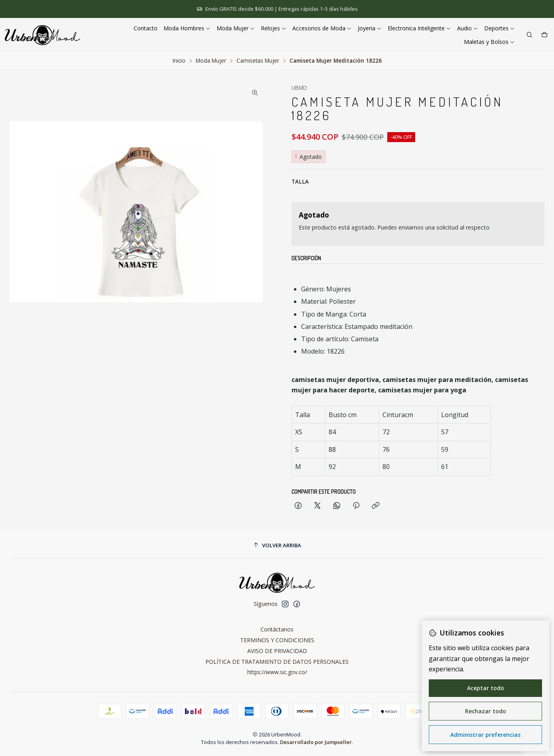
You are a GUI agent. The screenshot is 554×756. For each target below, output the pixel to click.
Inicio (179, 61)
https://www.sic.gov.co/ (277, 672)
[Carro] (544, 35)
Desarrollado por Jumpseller (316, 742)
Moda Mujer (211, 61)
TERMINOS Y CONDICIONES (277, 640)
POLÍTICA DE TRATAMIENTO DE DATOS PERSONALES (277, 662)
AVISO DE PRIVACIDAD (277, 651)
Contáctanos (277, 629)
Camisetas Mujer (258, 61)
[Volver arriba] (277, 545)
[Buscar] (529, 35)
